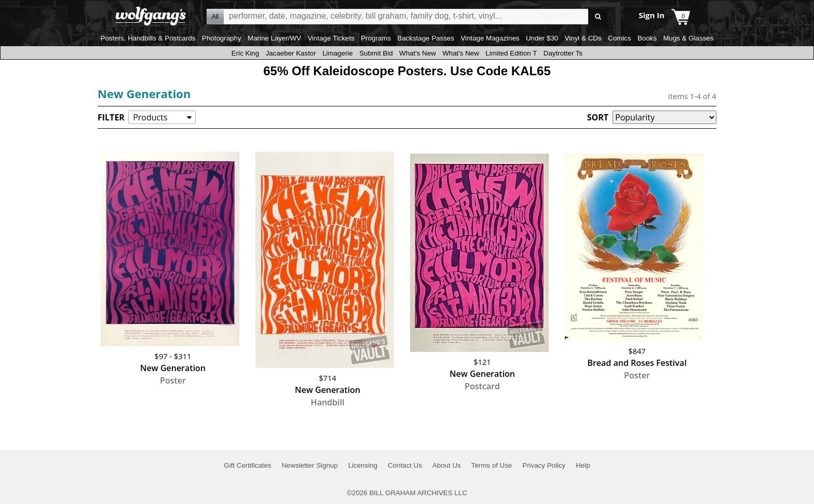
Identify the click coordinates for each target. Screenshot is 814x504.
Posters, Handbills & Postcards (148, 38)
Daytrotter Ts (563, 53)
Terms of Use (492, 465)
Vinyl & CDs (583, 38)
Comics (619, 38)
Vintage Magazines (490, 38)
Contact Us (405, 465)
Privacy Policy (544, 465)
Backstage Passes (426, 38)
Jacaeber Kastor (291, 53)
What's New (418, 53)
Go (598, 17)
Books (647, 38)
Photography (222, 38)
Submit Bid (376, 53)
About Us (447, 465)
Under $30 (542, 38)
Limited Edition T (511, 53)
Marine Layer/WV (274, 38)
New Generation (144, 93)
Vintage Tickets (331, 38)
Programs (376, 38)
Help (583, 465)
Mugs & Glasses (688, 38)
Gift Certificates (247, 465)
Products (150, 117)
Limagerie (338, 53)
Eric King (245, 53)
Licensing (363, 465)
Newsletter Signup (309, 465)
